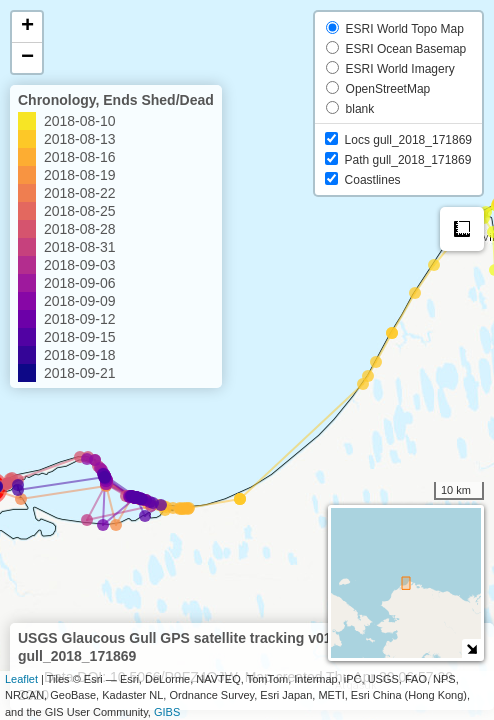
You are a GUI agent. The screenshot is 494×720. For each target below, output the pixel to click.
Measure (462, 229)
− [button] (27, 58)
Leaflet (21, 679)
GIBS (167, 712)
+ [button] (27, 27)
